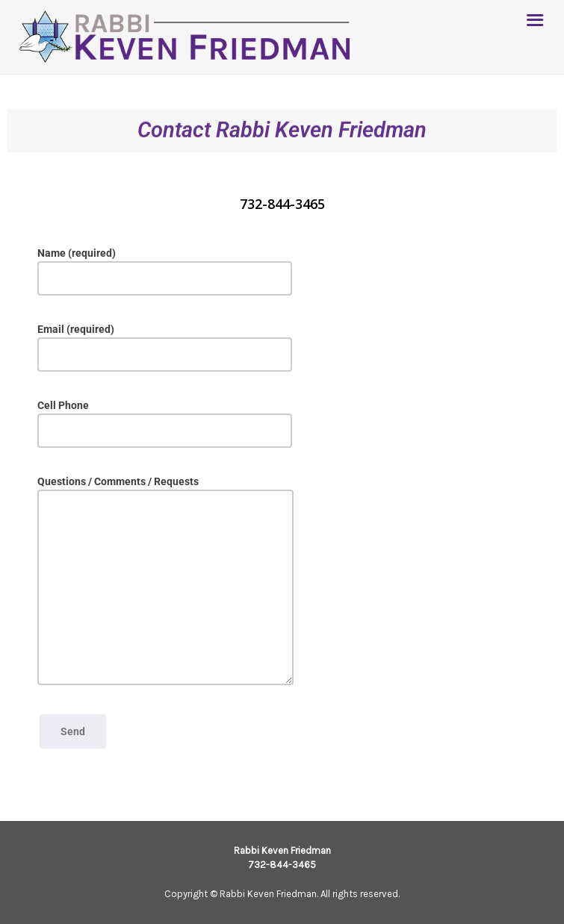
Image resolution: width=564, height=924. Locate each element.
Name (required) (165, 271)
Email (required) (165, 347)
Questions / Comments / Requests (165, 580)
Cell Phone (165, 424)
